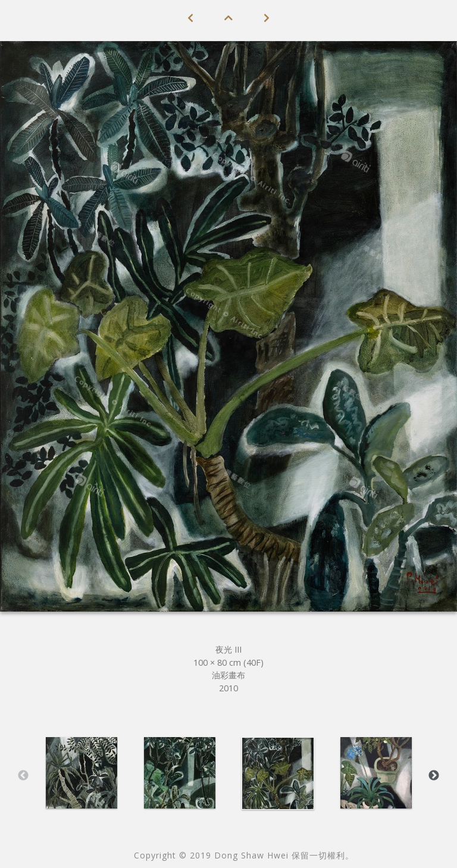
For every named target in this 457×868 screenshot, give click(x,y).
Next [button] (434, 776)
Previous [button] (23, 776)
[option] (81, 773)
